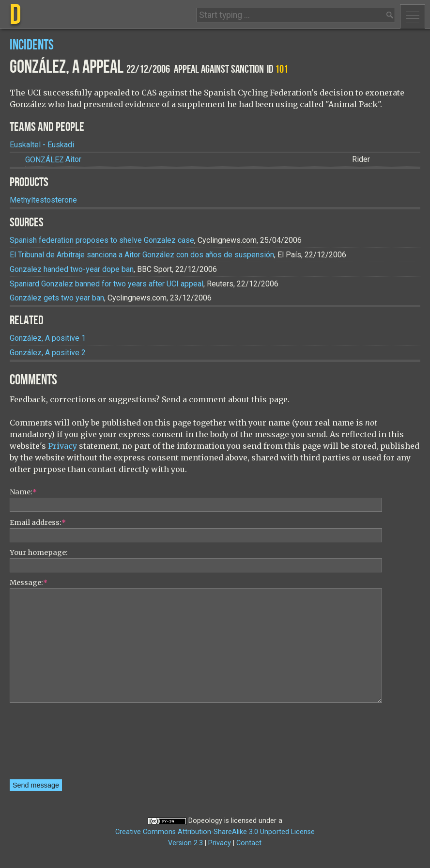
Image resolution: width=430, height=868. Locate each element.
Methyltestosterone (43, 200)
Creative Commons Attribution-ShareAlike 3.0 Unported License (215, 832)
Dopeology (205, 821)
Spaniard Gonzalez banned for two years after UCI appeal (107, 284)
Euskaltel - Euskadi (42, 145)
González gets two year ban (57, 298)
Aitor (53, 160)
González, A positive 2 (48, 353)
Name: (23, 492)
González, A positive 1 (48, 338)
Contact (249, 843)
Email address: (38, 522)
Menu (413, 16)
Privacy (62, 446)
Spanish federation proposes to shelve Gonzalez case (102, 240)
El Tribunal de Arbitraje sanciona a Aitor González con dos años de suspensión (142, 255)
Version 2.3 (185, 843)
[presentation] (49, 744)
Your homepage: (39, 552)
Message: (29, 583)
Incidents (32, 45)
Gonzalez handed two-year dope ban (72, 269)
